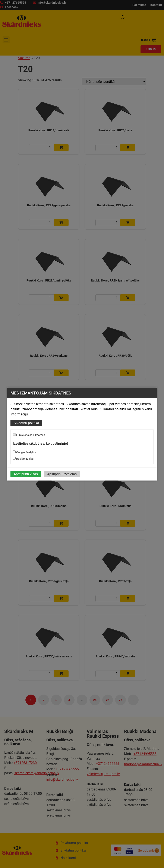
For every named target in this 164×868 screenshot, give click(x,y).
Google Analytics (25, 452)
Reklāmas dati (23, 458)
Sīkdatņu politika (26, 423)
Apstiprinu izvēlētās (62, 474)
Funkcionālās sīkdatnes (29, 435)
